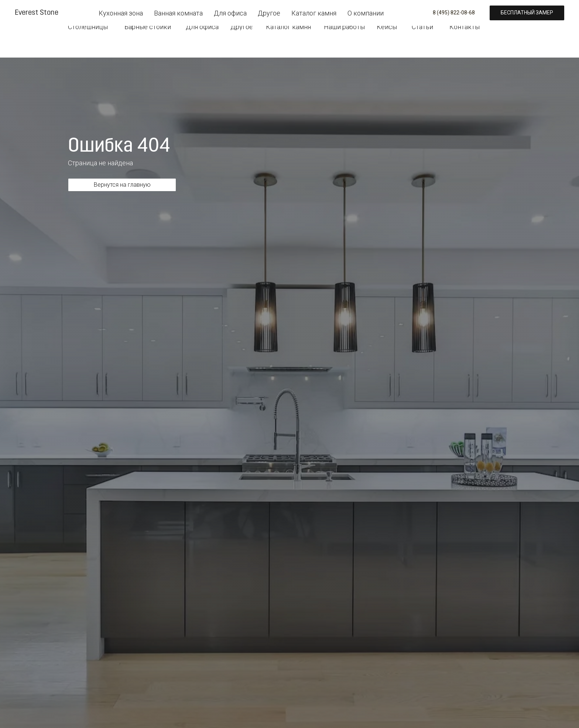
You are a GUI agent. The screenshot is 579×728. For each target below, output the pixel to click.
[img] (90, 9)
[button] (478, 10)
